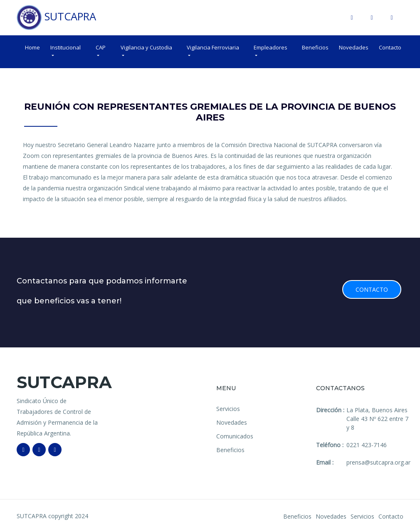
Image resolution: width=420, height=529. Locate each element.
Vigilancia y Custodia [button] (146, 47)
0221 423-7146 (367, 445)
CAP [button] (101, 47)
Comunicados (235, 436)
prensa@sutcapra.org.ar (378, 462)
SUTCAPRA (56, 17)
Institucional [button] (65, 47)
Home (32, 47)
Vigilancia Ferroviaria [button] (213, 47)
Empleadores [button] (271, 47)
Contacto (390, 47)
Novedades (354, 47)
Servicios (228, 409)
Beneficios (315, 47)
